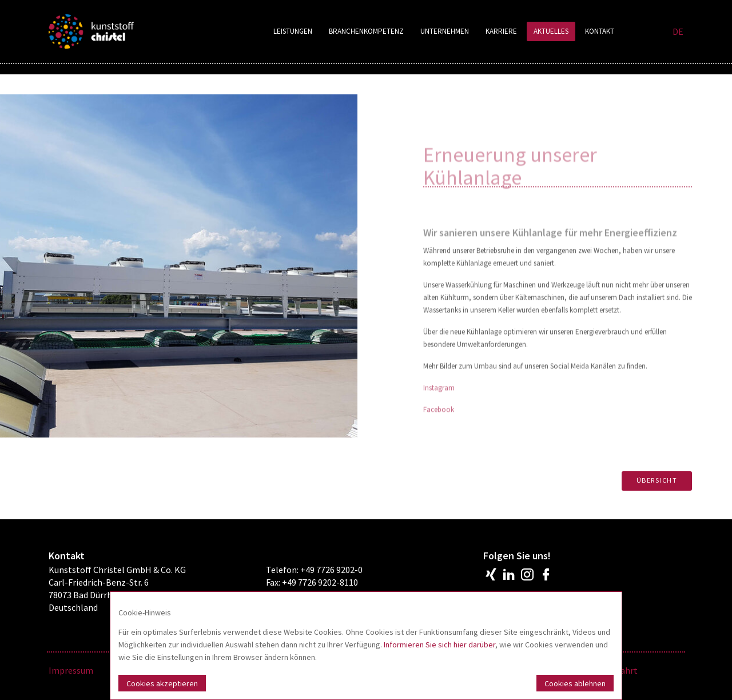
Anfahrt (622, 670)
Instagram (439, 421)
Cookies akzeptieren (162, 683)
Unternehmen (445, 31)
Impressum (71, 670)
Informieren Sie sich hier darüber (439, 645)
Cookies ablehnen (575, 683)
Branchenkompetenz (366, 31)
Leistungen (293, 31)
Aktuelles (551, 31)
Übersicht (657, 480)
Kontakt (600, 31)
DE (678, 31)
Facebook (439, 442)
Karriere (501, 31)
